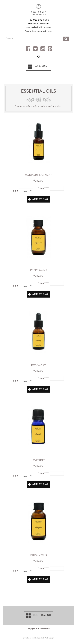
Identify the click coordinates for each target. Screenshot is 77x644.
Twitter (36, 49)
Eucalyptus (39, 555)
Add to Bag (38, 199)
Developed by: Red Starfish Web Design (38, 638)
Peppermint (38, 270)
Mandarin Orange (38, 175)
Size (16, 191)
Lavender (38, 460)
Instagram (43, 49)
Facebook (28, 49)
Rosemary (38, 365)
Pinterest (51, 49)
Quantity (43, 188)
